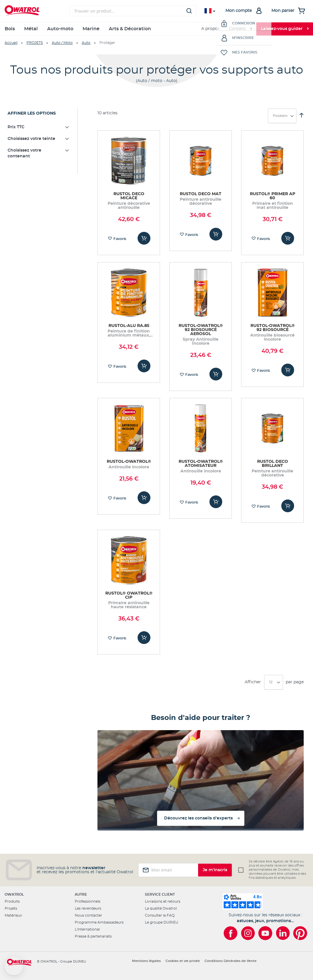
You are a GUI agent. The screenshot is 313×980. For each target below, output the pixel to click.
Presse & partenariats (93, 936)
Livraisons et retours (163, 901)
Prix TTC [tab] (16, 127)
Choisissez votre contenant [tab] (24, 153)
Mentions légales (146, 961)
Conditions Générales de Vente (231, 961)
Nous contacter (88, 915)
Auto (86, 43)
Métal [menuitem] (31, 29)
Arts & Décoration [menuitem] (130, 29)
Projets (11, 908)
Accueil (11, 43)
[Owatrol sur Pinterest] (300, 933)
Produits (12, 901)
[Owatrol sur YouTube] (265, 933)
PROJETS (35, 43)
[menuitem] (240, 29)
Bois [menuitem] (10, 29)
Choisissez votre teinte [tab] (31, 139)
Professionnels (88, 901)
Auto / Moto (62, 43)
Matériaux (13, 915)
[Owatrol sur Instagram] (248, 933)
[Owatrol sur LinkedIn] (283, 933)
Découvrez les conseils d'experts (198, 818)
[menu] (156, 29)
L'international (87, 929)
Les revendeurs (88, 908)
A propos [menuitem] (210, 29)
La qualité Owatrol (161, 908)
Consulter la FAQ (160, 915)
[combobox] (133, 11)
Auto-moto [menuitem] (60, 29)
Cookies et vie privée (183, 961)
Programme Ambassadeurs (99, 922)
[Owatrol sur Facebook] (230, 933)
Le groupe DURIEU (162, 922)
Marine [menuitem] (91, 29)
